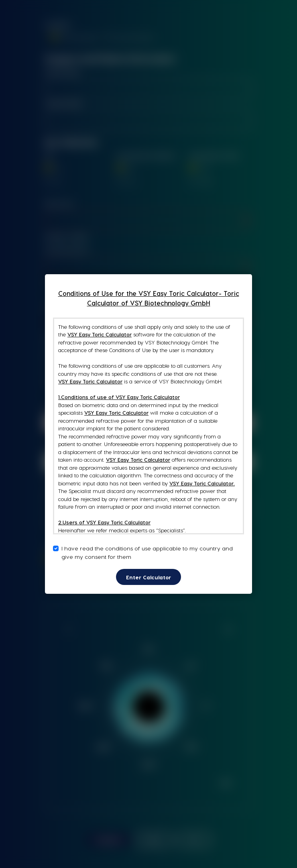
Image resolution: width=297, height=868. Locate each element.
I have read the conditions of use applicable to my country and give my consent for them (147, 552)
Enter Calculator (148, 577)
